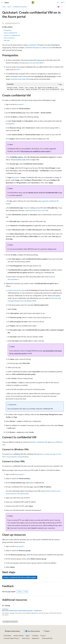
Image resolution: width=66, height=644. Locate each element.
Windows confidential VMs (39, 442)
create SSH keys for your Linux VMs (37, 210)
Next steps (7, 40)
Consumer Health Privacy (11, 638)
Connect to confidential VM (12, 35)
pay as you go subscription (35, 63)
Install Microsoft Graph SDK (20, 79)
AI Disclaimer (8, 636)
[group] (35, 89)
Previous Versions (19, 636)
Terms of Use (26, 638)
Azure (9, 7)
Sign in (63, 2)
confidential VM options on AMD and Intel (38, 48)
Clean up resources (9, 38)
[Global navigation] (2, 3)
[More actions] (62, 7)
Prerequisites (7, 30)
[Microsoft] (33, 3)
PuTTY (17, 69)
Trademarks (35, 638)
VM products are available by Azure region (35, 151)
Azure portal (19, 104)
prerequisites (10, 124)
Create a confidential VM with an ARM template (20, 577)
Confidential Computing (20, 7)
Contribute (35, 636)
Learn (4, 7)
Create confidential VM (10, 33)
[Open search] (58, 3)
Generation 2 (16, 177)
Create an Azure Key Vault (16, 290)
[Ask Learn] (59, 7)
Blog (27, 636)
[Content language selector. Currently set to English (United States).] (12, 631)
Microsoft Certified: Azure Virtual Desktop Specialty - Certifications (22, 611)
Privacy (43, 636)
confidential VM (34, 45)
